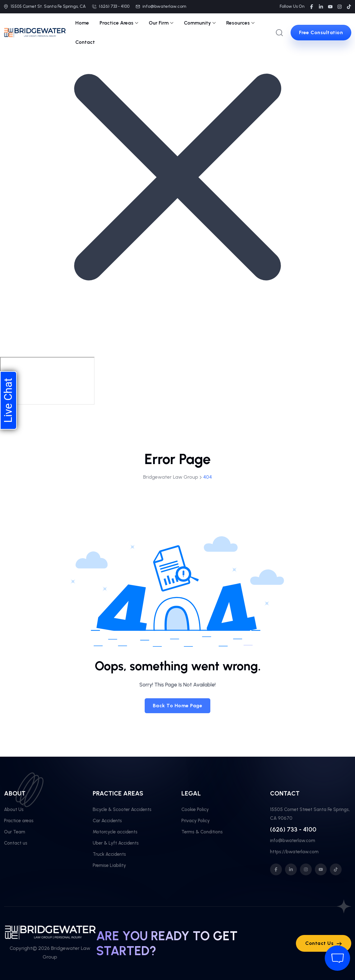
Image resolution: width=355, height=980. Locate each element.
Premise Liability (109, 865)
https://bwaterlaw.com (294, 852)
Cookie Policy (195, 809)
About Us (14, 809)
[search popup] (279, 33)
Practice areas (19, 821)
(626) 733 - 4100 (114, 6)
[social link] (312, 7)
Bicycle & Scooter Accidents (122, 809)
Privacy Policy (196, 821)
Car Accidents (107, 821)
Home (82, 23)
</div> (47, 381)
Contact (85, 42)
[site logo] (35, 33)
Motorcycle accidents (115, 832)
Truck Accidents (109, 854)
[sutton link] (321, 33)
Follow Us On (292, 6)
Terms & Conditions (202, 832)
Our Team (15, 832)
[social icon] (276, 869)
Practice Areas (119, 23)
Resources (240, 23)
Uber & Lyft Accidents (116, 843)
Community (200, 23)
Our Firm (161, 23)
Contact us (16, 843)
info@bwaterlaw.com (164, 6)
